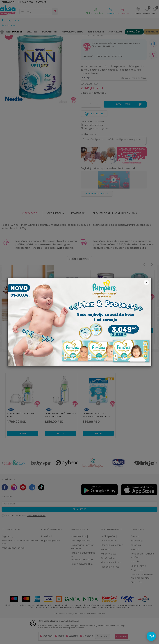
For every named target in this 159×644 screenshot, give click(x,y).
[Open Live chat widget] (151, 636)
